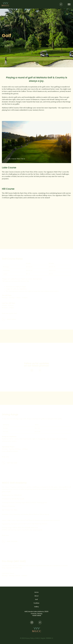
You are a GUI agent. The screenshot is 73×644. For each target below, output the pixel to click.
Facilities (36, 603)
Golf (36, 599)
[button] (4, 142)
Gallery (36, 607)
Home (36, 592)
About (36, 596)
